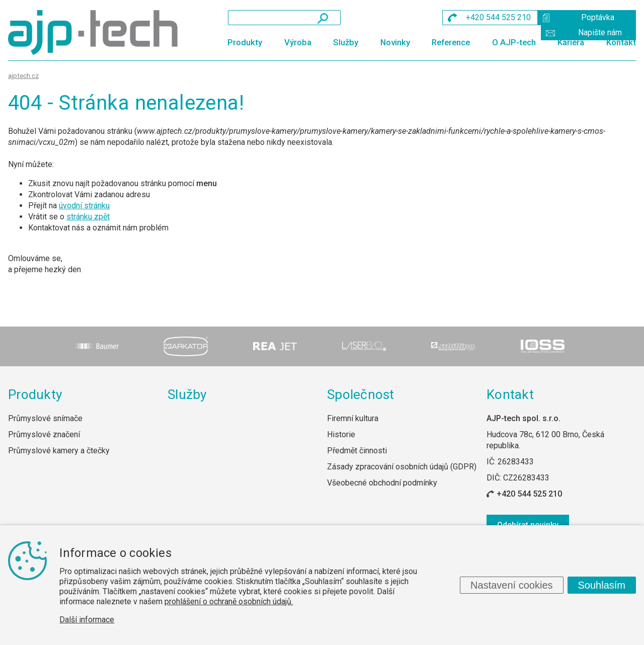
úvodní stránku (84, 206)
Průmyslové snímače (45, 418)
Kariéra (571, 42)
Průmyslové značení (44, 434)
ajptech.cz (23, 75)
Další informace (87, 620)
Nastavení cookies (511, 585)
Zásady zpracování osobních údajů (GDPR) (402, 467)
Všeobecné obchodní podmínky (382, 483)
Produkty (245, 42)
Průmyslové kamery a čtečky (59, 451)
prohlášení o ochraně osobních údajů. (229, 601)
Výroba (298, 42)
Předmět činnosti (357, 451)
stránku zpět (88, 217)
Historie (341, 434)
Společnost (361, 394)
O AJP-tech (514, 42)
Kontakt (621, 42)
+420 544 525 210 (529, 494)
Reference (451, 42)
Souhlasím (602, 585)
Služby (346, 42)
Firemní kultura (353, 418)
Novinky (395, 42)
